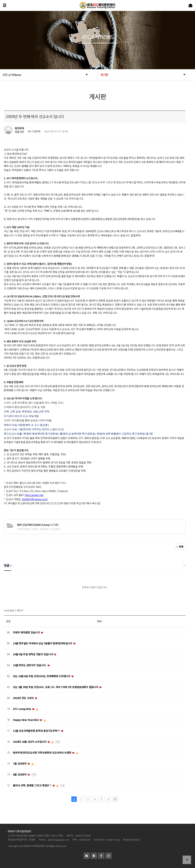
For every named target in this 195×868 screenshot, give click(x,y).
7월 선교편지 (20, 764)
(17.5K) (38, 525)
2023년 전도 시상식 (24, 698)
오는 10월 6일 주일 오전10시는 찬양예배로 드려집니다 (42, 676)
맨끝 (115, 799)
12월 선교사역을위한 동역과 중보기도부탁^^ (37, 731)
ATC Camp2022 (22, 709)
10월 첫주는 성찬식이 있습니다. (30, 665)
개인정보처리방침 (131, 840)
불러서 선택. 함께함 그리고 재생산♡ (32, 785)
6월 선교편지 (20, 775)
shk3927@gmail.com (58, 840)
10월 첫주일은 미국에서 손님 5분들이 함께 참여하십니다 (43, 643)
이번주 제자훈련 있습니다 (27, 633)
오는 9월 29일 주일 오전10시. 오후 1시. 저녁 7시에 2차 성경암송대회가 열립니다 (56, 687)
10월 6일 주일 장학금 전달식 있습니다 (33, 654)
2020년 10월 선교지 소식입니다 (30, 742)
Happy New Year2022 (26, 720)
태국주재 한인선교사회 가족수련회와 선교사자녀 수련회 (42, 753)
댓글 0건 (19, 132)
